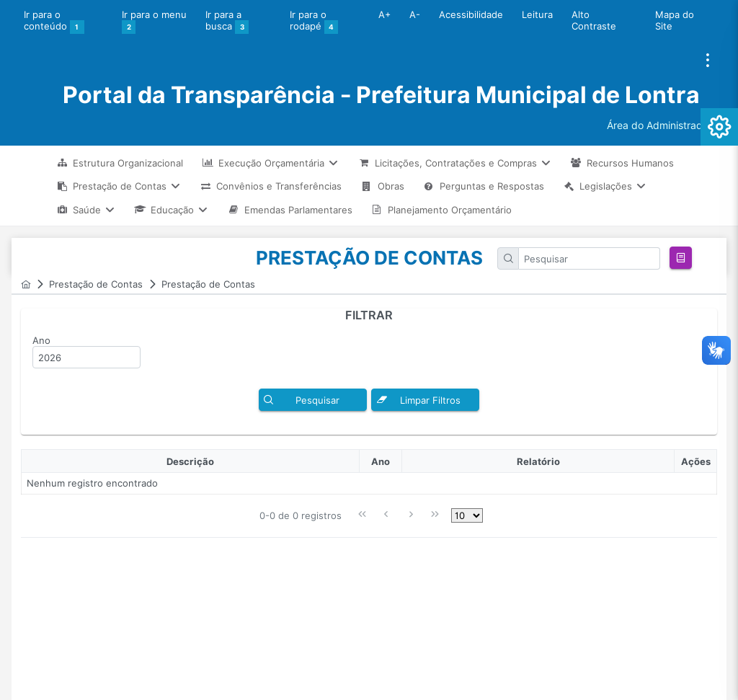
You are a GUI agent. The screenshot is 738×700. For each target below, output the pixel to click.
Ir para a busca (227, 22)
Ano (41, 340)
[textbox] (590, 258)
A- (415, 14)
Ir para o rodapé (314, 22)
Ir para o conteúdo (54, 22)
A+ (384, 14)
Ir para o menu (154, 22)
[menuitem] (120, 163)
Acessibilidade (471, 14)
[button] (681, 258)
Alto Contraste (594, 20)
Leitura (537, 14)
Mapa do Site (675, 20)
